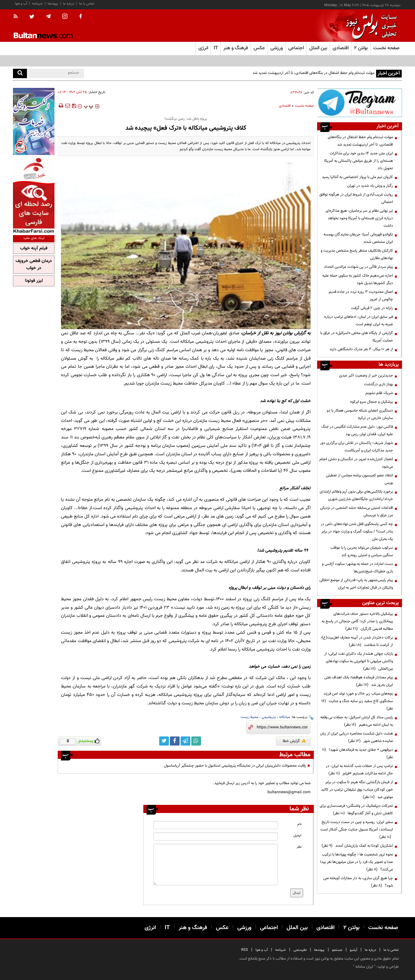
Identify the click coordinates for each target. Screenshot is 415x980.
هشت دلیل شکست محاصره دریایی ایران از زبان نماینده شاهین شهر (356, 737)
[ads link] (360, 103)
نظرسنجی (300, 950)
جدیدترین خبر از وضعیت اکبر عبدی (366, 376)
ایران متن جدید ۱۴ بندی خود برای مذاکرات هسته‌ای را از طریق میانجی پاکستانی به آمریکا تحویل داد (359, 161)
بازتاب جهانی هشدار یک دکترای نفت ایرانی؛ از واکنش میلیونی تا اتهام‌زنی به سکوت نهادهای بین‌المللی (359, 661)
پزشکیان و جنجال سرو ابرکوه (372, 402)
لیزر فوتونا (34, 281)
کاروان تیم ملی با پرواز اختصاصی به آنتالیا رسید (357, 177)
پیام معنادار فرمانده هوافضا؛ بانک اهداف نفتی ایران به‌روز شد (359, 681)
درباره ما (69, 4)
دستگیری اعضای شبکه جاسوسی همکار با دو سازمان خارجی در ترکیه (360, 414)
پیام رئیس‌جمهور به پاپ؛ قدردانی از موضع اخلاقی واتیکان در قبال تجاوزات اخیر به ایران (356, 584)
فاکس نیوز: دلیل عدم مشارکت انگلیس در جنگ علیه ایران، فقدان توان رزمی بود (357, 430)
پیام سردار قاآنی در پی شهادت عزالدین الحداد (358, 267)
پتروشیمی (269, 717)
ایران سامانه (364, 967)
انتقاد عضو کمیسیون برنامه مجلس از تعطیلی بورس (359, 479)
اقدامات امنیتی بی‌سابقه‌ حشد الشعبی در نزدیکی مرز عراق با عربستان (356, 512)
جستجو (337, 950)
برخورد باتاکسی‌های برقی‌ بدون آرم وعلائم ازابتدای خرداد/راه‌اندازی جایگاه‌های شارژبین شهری (356, 495)
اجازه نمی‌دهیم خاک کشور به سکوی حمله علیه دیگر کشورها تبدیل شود (358, 279)
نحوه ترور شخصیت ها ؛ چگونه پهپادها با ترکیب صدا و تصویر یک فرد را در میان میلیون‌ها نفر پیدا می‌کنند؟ (357, 862)
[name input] (216, 825)
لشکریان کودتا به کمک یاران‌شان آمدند (357, 846)
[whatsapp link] (196, 741)
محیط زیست (249, 717)
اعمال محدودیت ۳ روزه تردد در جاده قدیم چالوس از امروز (361, 296)
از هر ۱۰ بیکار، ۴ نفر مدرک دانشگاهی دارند (361, 349)
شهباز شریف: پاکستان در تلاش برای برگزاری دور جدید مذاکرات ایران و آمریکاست (356, 447)
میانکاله (285, 717)
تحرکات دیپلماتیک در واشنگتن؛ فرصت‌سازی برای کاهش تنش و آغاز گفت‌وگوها (356, 810)
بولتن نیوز (284, 333)
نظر (299, 847)
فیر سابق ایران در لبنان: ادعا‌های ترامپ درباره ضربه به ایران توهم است (359, 321)
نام (299, 824)
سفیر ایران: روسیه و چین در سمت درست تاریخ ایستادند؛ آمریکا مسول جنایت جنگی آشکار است (357, 830)
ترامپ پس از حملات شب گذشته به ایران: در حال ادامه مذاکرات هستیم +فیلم (359, 770)
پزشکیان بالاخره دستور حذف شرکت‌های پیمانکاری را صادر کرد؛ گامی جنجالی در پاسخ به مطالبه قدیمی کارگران (357, 621)
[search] (20, 73)
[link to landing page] (370, 26)
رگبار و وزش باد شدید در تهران (370, 186)
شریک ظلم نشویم (379, 393)
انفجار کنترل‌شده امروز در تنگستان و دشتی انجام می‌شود (356, 463)
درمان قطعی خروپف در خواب (34, 265)
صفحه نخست (386, 48)
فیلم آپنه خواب (34, 248)
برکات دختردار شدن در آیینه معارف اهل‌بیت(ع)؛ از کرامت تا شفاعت (357, 641)
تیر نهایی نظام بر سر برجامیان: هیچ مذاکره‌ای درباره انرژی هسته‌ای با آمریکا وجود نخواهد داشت (359, 218)
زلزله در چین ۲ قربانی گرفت (372, 308)
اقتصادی (285, 106)
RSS (245, 950)
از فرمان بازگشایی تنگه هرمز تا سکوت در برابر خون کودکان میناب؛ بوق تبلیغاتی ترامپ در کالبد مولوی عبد (357, 790)
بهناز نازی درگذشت (379, 384)
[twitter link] (164, 741)
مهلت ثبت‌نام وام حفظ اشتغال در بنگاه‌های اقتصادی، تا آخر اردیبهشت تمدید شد (314, 73)
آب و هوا (21, 4)
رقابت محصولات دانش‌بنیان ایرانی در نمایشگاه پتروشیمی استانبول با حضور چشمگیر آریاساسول (235, 766)
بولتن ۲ (361, 48)
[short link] (282, 727)
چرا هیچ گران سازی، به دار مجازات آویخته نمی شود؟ (358, 882)
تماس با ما (87, 4)
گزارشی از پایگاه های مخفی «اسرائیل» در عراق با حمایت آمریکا (357, 337)
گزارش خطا (294, 741)
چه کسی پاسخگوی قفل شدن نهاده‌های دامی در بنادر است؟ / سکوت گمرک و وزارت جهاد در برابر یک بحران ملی (357, 532)
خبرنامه (37, 4)
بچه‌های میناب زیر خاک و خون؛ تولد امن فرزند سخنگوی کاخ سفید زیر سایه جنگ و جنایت (357, 701)
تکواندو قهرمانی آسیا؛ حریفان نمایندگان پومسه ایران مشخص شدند (358, 238)
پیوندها (53, 4)
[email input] (216, 837)
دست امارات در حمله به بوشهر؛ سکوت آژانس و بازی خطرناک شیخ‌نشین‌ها (357, 568)
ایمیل (297, 836)
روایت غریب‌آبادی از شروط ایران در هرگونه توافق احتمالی (356, 198)
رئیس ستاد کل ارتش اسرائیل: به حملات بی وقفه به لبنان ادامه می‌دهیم (357, 721)
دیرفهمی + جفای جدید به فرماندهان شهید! (357, 753)
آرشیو (354, 950)
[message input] (216, 865)
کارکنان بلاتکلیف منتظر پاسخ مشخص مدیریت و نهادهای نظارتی (357, 254)
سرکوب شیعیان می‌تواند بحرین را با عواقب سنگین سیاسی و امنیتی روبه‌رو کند (362, 551)
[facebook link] (175, 741)
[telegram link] (185, 741)
